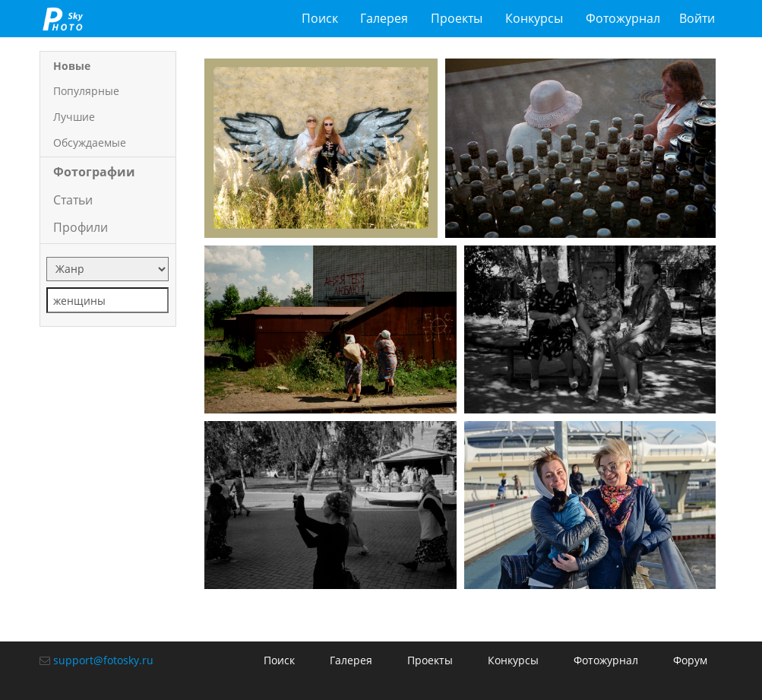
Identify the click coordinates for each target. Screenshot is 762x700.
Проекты (457, 18)
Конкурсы (534, 18)
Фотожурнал (623, 18)
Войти (697, 18)
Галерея (384, 18)
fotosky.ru (63, 19)
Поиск (320, 18)
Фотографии (94, 172)
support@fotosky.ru (103, 660)
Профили (81, 227)
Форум (690, 660)
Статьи (73, 200)
